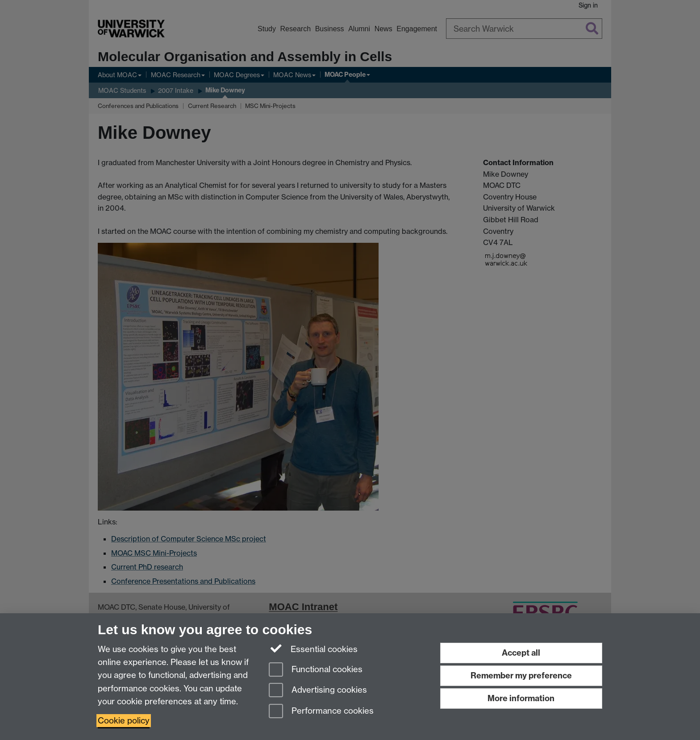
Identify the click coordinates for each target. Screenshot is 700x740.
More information (521, 698)
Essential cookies (313, 649)
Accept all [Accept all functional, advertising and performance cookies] (521, 653)
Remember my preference (521, 676)
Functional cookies (316, 670)
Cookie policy (124, 721)
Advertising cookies (318, 691)
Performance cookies (321, 712)
